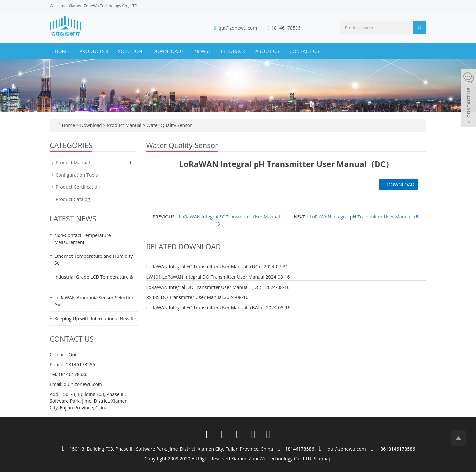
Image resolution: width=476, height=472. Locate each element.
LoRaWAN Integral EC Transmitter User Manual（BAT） (206, 308)
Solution (130, 51)
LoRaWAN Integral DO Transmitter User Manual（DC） (205, 287)
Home (62, 51)
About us (267, 51)
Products (94, 51)
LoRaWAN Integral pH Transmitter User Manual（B (364, 217)
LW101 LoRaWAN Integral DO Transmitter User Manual (205, 277)
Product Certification (78, 187)
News (203, 51)
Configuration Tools (77, 175)
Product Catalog (73, 199)
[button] (107, 51)
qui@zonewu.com (238, 28)
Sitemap (322, 459)
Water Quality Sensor (169, 125)
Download (168, 51)
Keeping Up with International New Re (95, 318)
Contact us (304, 51)
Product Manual (124, 125)
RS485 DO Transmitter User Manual (185, 297)
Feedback (233, 51)
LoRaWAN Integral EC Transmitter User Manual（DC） (205, 267)
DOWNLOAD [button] (399, 185)
